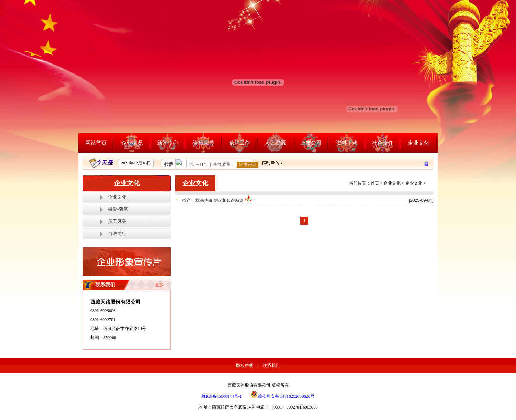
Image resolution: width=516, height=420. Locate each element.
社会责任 (383, 143)
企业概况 (132, 143)
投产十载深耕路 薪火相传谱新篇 (218, 200)
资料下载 (347, 143)
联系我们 (271, 366)
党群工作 (239, 143)
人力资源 (275, 143)
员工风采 (117, 221)
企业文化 (419, 143)
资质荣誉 (204, 143)
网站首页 (96, 143)
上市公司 (311, 143)
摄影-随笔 (118, 209)
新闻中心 (168, 143)
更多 (159, 285)
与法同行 (117, 233)
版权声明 (245, 366)
